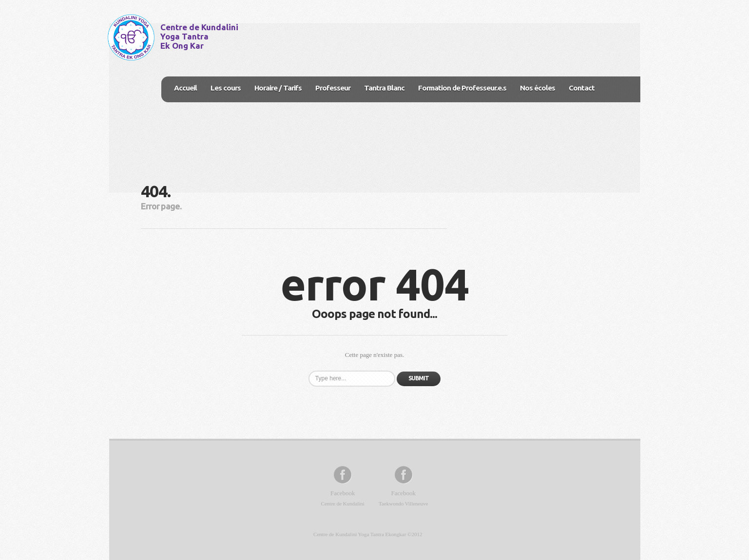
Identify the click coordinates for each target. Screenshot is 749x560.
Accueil (185, 88)
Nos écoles (538, 88)
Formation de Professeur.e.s (462, 88)
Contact (582, 88)
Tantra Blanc (384, 88)
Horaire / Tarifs (278, 88)
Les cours (226, 88)
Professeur (333, 88)
